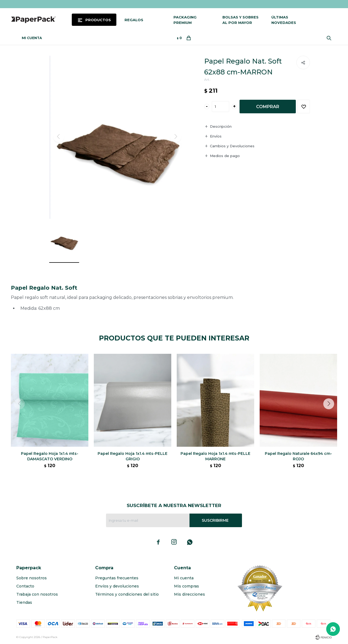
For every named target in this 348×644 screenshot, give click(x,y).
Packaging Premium (185, 20)
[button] (331, 415)
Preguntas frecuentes (117, 578)
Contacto (25, 586)
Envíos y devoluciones (117, 586)
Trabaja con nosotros (37, 594)
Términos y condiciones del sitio (127, 594)
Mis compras (187, 586)
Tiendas (24, 602)
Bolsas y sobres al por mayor (240, 20)
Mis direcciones (189, 594)
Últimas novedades (284, 20)
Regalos (134, 20)
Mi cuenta (184, 578)
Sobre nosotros (32, 578)
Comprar (268, 107)
